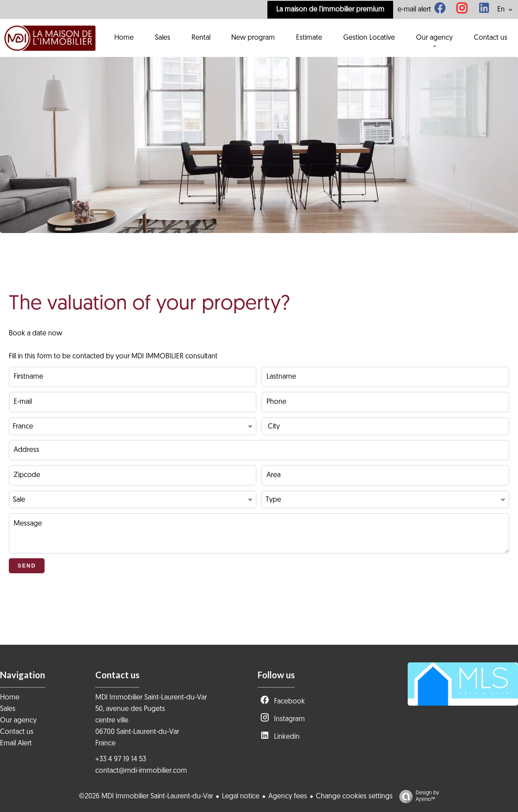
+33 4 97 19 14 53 (121, 759)
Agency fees (288, 797)
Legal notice (241, 797)
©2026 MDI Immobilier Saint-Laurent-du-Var (146, 797)
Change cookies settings (354, 797)
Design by (417, 797)
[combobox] (133, 426)
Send (27, 566)
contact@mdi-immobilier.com (141, 771)
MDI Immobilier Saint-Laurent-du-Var (151, 698)
